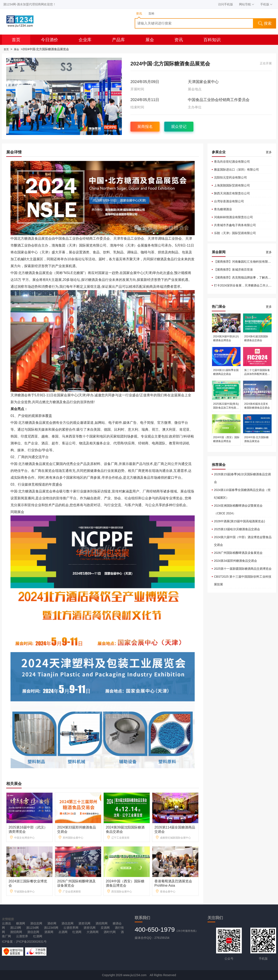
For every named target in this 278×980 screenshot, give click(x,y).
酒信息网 (36, 923)
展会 (150, 40)
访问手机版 (226, 4)
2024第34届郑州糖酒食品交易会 (235, 561)
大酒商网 (93, 932)
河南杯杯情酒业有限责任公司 (233, 217)
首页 (16, 40)
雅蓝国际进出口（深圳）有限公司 (236, 170)
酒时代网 (110, 932)
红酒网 (77, 932)
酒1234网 (32, 928)
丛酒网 (63, 932)
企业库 (85, 40)
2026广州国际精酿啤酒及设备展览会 (238, 553)
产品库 (118, 40)
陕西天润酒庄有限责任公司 (232, 193)
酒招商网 (102, 923)
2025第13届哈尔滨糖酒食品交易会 (237, 529)
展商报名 (145, 127)
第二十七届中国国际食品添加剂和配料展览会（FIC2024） (257, 374)
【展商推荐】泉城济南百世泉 (233, 270)
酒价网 (52, 923)
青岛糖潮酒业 (223, 209)
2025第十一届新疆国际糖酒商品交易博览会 (243, 569)
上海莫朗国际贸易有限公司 (232, 185)
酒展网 (49, 932)
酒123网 (16, 928)
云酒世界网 (71, 928)
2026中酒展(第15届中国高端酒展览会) (239, 521)
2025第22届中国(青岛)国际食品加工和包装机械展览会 (226, 408)
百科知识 (212, 40)
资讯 (179, 40)
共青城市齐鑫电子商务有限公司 (235, 225)
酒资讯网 (84, 923)
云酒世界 (22, 936)
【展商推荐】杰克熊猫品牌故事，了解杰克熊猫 (245, 277)
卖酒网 (105, 928)
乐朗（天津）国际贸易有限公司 (235, 233)
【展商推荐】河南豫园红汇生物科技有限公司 (244, 262)
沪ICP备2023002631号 (31, 942)
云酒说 (6, 923)
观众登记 (179, 127)
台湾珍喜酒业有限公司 (229, 201)
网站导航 (247, 4)
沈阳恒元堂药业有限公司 (230, 177)
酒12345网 (51, 928)
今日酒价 (49, 40)
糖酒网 (21, 923)
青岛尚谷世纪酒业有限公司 (232, 162)
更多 (269, 152)
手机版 (266, 4)
